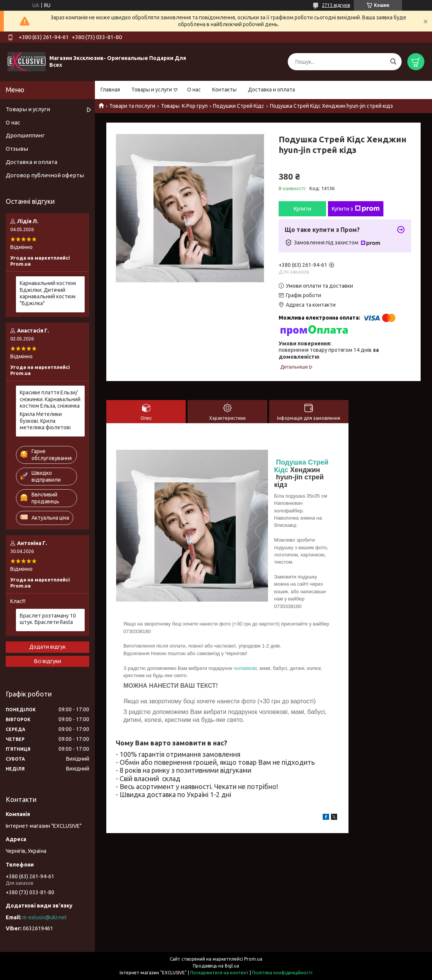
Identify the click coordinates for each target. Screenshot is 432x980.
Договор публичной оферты (45, 175)
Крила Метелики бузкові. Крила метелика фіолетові (45, 421)
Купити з (356, 209)
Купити (303, 209)
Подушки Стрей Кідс (239, 106)
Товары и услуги (152, 90)
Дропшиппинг (25, 135)
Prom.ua (253, 959)
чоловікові (245, 668)
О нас (194, 90)
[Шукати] (393, 62)
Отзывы (17, 149)
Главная (110, 90)
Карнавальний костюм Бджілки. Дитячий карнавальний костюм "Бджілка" (48, 293)
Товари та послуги (132, 106)
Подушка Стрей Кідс (301, 466)
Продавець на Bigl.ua (216, 966)
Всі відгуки (48, 661)
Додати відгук (47, 647)
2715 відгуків (336, 5)
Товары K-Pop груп (184, 106)
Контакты (224, 90)
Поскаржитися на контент (219, 973)
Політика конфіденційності (282, 973)
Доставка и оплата (271, 90)
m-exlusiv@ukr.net (44, 917)
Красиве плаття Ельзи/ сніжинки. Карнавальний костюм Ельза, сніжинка (50, 399)
